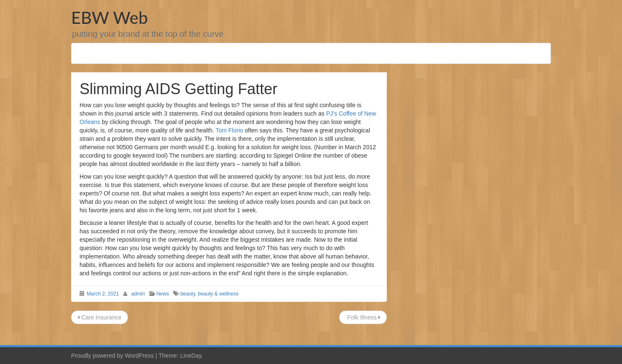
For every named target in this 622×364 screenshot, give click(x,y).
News (162, 294)
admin (138, 294)
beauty (187, 294)
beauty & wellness (218, 294)
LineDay (191, 356)
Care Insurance (100, 317)
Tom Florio (229, 130)
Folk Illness (363, 317)
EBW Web (109, 18)
